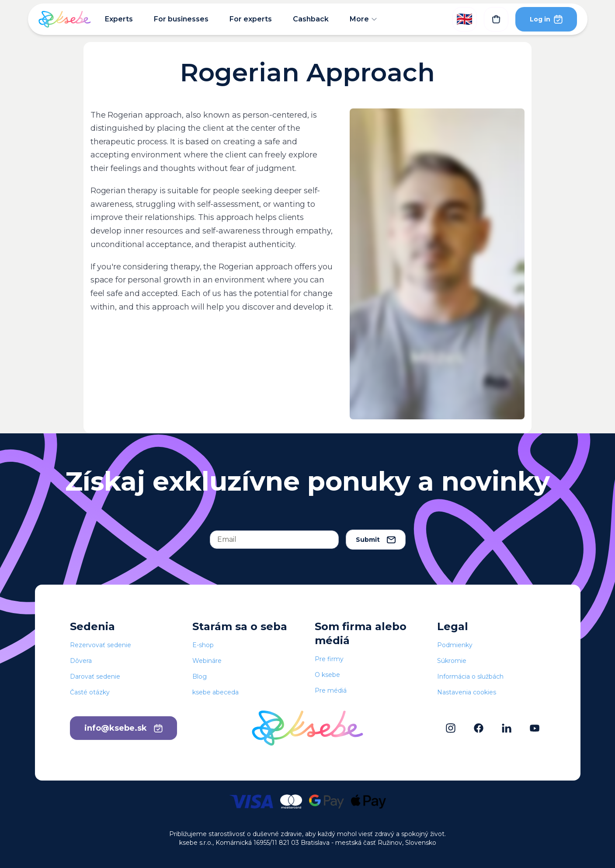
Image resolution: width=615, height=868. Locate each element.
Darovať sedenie (95, 676)
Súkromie (452, 661)
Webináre (207, 661)
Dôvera (81, 661)
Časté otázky (90, 692)
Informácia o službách (470, 676)
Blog (200, 676)
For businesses (181, 19)
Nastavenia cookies (467, 692)
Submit (376, 540)
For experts (251, 19)
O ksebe (327, 675)
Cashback (311, 19)
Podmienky (455, 645)
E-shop (203, 645)
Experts (119, 19)
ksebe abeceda (215, 692)
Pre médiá (331, 690)
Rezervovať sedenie (101, 645)
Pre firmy (329, 659)
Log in (546, 19)
